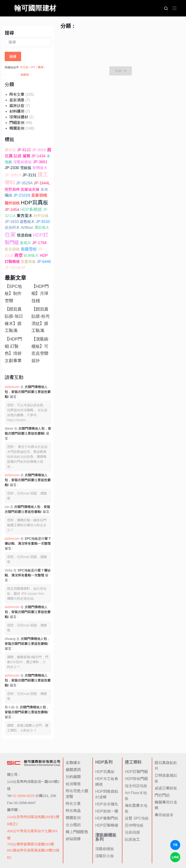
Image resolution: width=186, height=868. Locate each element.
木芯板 (24, 67)
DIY (33, 67)
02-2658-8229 (23, 796)
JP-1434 (38, 156)
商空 (19, 255)
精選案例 (17, 128)
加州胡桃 (12, 203)
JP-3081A (13, 175)
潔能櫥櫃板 (23, 162)
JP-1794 (39, 243)
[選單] (175, 8)
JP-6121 (24, 150)
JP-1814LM (15, 268)
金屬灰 (25, 243)
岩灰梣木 (12, 227)
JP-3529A (24, 183)
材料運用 (17, 111)
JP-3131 (29, 175)
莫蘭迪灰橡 (30, 189)
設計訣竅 (17, 106)
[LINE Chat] (175, 857)
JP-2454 (12, 210)
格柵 (41, 67)
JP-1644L (42, 183)
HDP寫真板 (34, 202)
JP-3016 (39, 150)
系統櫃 (25, 75)
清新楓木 (42, 227)
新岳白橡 (12, 249)
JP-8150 (43, 222)
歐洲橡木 (31, 255)
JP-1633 (12, 222)
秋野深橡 (41, 216)
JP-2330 (12, 168)
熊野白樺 (12, 189)
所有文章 (17, 94)
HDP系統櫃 (31, 210)
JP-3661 (40, 162)
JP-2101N (22, 195)
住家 (10, 235)
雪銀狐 (26, 168)
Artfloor (27, 227)
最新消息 (17, 100)
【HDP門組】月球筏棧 (40, 294)
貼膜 (18, 156)
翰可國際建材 (35, 8)
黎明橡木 (40, 168)
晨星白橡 (28, 262)
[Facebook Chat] (175, 845)
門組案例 (17, 123)
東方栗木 (25, 216)
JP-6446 (44, 262)
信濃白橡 (24, 235)
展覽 (27, 156)
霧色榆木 (27, 222)
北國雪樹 (29, 249)
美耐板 (10, 150)
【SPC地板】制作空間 (13, 294)
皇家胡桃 (39, 195)
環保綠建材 (19, 117)
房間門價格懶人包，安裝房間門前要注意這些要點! (28, 392)
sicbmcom (12, 387)
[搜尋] (166, 8)
